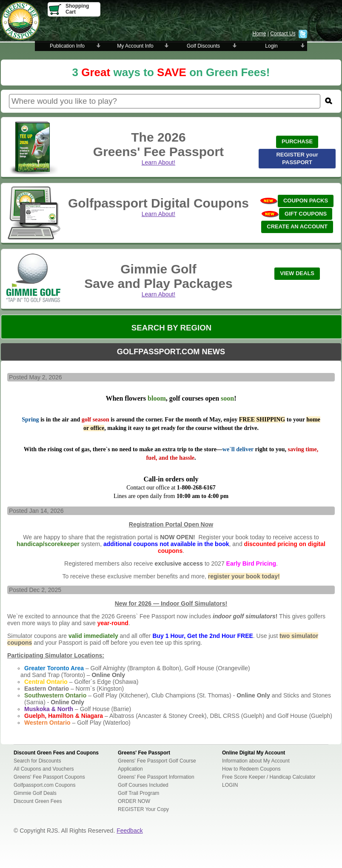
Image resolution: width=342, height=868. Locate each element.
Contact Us (283, 34)
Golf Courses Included (143, 785)
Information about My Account (256, 761)
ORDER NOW (134, 801)
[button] (297, 142)
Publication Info (67, 46)
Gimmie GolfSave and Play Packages (158, 276)
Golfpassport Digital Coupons (158, 203)
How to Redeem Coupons (251, 769)
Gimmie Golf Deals (35, 793)
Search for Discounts (37, 761)
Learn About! (158, 162)
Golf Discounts (203, 46)
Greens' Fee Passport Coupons (49, 777)
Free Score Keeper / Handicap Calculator (269, 777)
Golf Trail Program (138, 793)
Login (271, 46)
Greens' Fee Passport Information (156, 777)
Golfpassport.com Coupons (44, 785)
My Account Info (135, 46)
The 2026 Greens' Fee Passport (158, 144)
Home (259, 34)
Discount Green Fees (38, 801)
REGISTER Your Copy (143, 809)
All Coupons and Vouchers (44, 769)
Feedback (130, 831)
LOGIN (230, 785)
